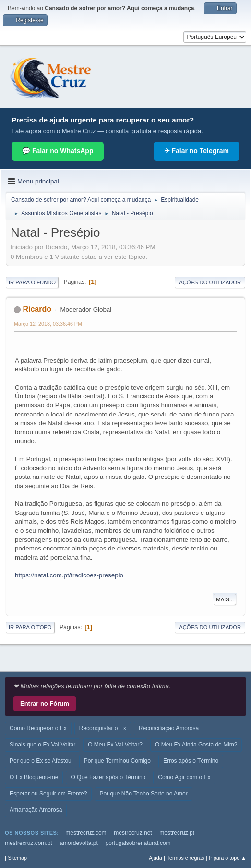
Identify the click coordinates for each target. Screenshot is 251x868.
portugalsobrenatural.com (138, 843)
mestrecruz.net (133, 833)
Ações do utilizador (210, 282)
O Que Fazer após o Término (108, 777)
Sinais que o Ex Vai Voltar (42, 745)
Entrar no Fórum (45, 703)
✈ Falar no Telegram (197, 151)
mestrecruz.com (86, 833)
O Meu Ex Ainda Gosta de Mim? (196, 745)
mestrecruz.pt (177, 833)
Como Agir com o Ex (184, 777)
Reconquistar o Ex (103, 728)
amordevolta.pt (78, 843)
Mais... (225, 599)
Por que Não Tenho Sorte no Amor (143, 794)
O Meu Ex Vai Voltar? (115, 745)
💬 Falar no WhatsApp (58, 151)
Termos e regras (186, 858)
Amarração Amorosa (36, 810)
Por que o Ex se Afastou (41, 761)
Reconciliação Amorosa (169, 728)
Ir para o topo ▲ (227, 858)
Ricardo (37, 309)
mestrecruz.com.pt (29, 843)
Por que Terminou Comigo (117, 761)
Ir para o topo (30, 627)
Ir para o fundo (32, 282)
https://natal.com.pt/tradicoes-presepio (69, 575)
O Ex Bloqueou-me (34, 777)
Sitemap (17, 858)
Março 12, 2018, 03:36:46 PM (48, 324)
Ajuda (155, 858)
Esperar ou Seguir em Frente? (48, 794)
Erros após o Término (191, 761)
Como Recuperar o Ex (38, 728)
